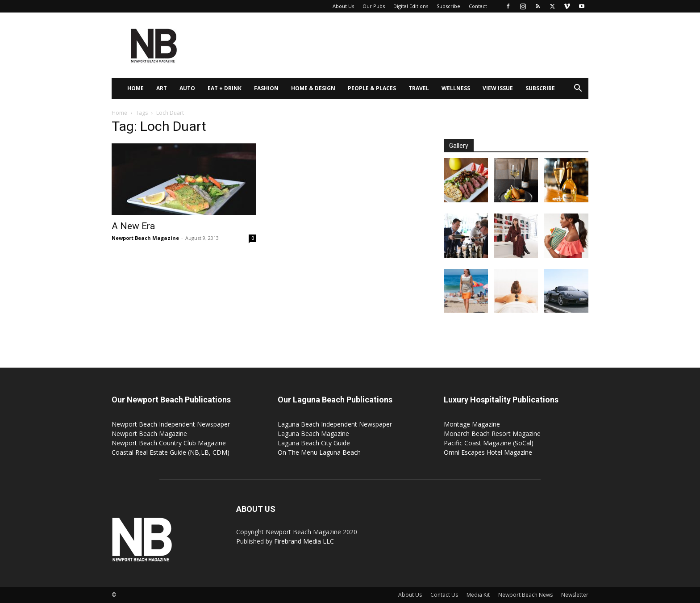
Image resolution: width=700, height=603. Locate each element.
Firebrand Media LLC (304, 541)
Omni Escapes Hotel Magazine (488, 452)
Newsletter (575, 595)
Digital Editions (411, 6)
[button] (578, 89)
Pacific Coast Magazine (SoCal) (489, 443)
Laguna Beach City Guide (314, 443)
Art (162, 88)
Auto (187, 88)
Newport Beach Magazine (145, 238)
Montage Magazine (472, 424)
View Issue (498, 88)
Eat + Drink (225, 88)
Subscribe (448, 6)
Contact (478, 6)
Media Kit (478, 595)
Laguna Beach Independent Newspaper (335, 424)
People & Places (372, 88)
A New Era (133, 226)
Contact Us (444, 595)
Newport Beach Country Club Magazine (169, 443)
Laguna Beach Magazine (313, 433)
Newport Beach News (525, 595)
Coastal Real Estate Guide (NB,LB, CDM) (171, 452)
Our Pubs (374, 6)
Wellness (456, 88)
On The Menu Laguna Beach (319, 452)
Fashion (266, 88)
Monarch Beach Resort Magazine (492, 433)
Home (135, 88)
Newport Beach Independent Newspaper (171, 424)
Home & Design (313, 88)
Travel (419, 88)
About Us (343, 6)
